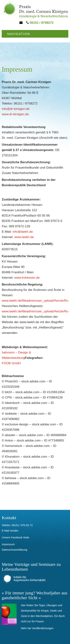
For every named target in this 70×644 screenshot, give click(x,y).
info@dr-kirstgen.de (16, 109)
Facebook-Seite (20, 537)
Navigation (19, 34)
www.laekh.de (24, 237)
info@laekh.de (23, 232)
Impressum (8, 544)
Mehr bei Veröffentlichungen (37, 628)
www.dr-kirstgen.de (15, 114)
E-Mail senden (10, 531)
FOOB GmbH (11, 363)
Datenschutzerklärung (14, 550)
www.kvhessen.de (27, 278)
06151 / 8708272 (40, 23)
